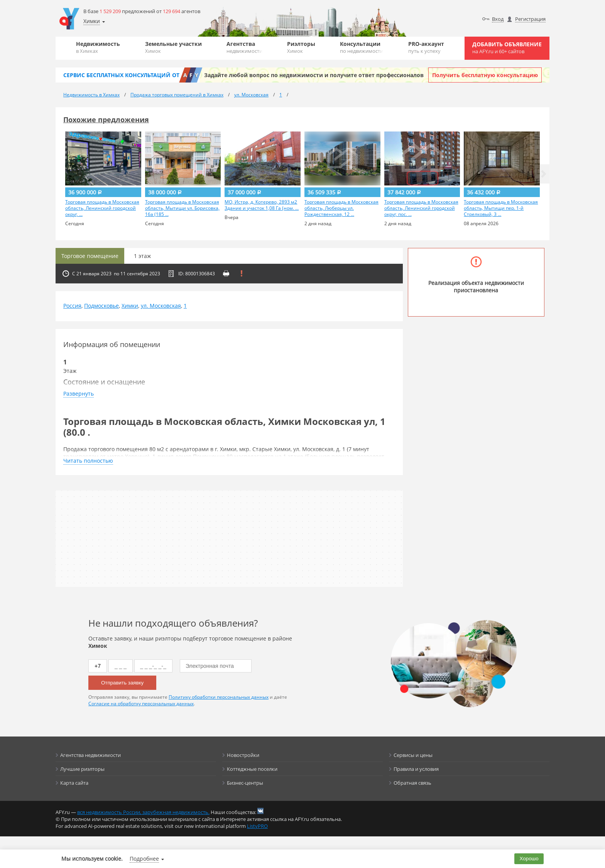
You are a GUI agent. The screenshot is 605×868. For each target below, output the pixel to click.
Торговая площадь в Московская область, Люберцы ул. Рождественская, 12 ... (341, 208)
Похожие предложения (106, 120)
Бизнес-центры (245, 783)
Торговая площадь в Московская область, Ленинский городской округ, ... (102, 208)
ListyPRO (257, 826)
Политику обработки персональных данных (219, 697)
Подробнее (144, 859)
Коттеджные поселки (252, 769)
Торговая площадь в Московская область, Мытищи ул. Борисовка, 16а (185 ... (182, 208)
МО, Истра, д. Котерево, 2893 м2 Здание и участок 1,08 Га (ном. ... (262, 205)
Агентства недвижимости (90, 755)
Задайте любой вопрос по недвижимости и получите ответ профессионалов (314, 75)
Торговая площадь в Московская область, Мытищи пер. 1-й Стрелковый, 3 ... (501, 208)
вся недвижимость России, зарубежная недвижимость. (143, 812)
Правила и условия (416, 769)
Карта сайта (74, 783)
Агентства (244, 47)
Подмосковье (101, 306)
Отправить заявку (122, 683)
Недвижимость (98, 47)
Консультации (362, 47)
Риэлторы (301, 47)
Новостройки (243, 755)
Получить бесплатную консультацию (485, 75)
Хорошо (529, 859)
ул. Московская (161, 306)
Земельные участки (173, 47)
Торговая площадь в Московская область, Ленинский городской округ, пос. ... (421, 208)
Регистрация (530, 19)
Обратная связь (412, 783)
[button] (544, 174)
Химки (130, 306)
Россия (72, 306)
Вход (498, 19)
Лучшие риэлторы (82, 769)
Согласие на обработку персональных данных (141, 704)
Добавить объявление (507, 48)
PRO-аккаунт (426, 47)
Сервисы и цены (413, 755)
